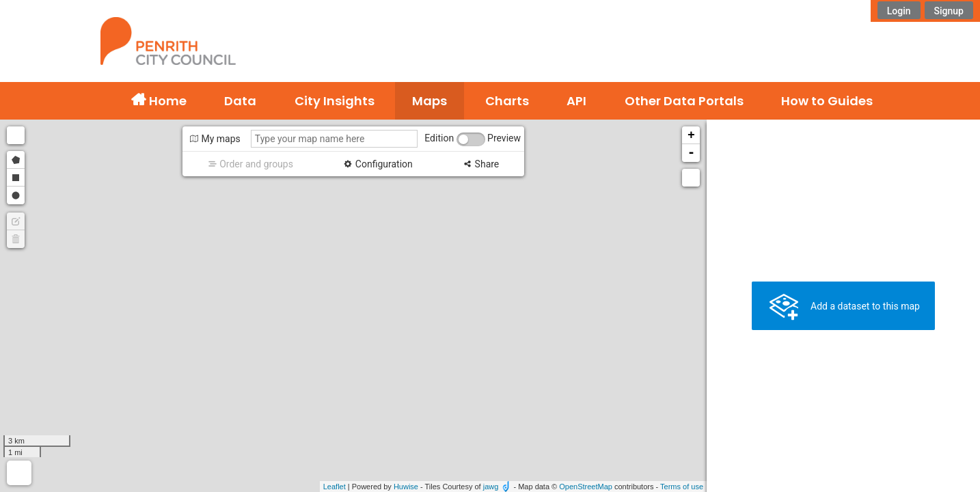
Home (166, 101)
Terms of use (682, 487)
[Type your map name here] (334, 139)
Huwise (406, 487)
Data (240, 101)
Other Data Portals (684, 101)
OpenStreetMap (586, 487)
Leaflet (335, 487)
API (576, 101)
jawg (491, 487)
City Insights (335, 101)
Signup (949, 11)
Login (899, 11)
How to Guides (827, 101)
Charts (507, 101)
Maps (430, 101)
